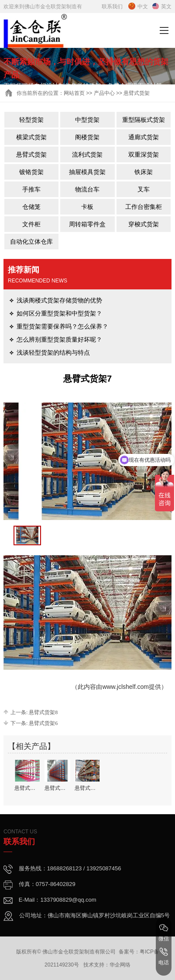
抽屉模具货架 (87, 172)
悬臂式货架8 (43, 712)
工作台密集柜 (144, 207)
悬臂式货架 (31, 154)
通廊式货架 (144, 137)
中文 (138, 7)
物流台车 (87, 189)
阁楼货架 (87, 137)
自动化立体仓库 (31, 242)
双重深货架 (144, 154)
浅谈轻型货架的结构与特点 (53, 352)
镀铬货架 (31, 172)
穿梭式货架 (144, 224)
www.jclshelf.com (125, 687)
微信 (164, 933)
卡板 (87, 207)
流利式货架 (87, 154)
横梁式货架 (31, 137)
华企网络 (120, 965)
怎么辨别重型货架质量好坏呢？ (59, 339)
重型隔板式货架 (144, 120)
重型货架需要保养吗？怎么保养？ (62, 326)
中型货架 (87, 120)
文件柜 (31, 224)
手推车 (31, 189)
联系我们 (112, 7)
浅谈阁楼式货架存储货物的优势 (59, 300)
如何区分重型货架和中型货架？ (59, 313)
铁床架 (144, 172)
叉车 (144, 189)
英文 (162, 7)
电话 (164, 957)
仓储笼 (31, 207)
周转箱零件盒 (87, 224)
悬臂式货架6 (43, 723)
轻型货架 (31, 120)
